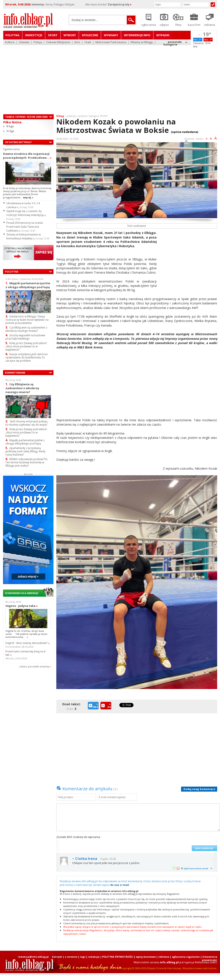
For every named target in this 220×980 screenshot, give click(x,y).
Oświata (24, 42)
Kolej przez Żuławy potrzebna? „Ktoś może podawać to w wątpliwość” (26, 346)
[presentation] (157, 843)
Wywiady (111, 35)
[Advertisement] (110, 77)
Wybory (70, 35)
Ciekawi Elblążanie (58, 42)
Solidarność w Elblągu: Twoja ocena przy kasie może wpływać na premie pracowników (27, 320)
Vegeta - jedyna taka (22, 606)
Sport (53, 35)
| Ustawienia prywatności (209, 958)
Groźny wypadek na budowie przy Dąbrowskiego (25, 337)
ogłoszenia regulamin (186, 957)
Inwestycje (34, 35)
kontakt (57, 957)
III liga (10, 126)
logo (83, 957)
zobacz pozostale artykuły (34, 666)
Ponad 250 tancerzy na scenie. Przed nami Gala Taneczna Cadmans (25, 227)
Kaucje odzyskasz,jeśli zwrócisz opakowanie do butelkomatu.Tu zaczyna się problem (27, 357)
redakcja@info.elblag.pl (33, 957)
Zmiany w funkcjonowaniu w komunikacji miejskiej (23, 236)
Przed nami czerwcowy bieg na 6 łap (25, 653)
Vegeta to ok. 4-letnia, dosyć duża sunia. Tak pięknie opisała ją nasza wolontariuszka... (26, 634)
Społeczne (90, 35)
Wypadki (163, 35)
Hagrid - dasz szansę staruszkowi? (27, 643)
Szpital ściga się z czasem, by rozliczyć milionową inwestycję (26, 213)
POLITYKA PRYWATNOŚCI (118, 957)
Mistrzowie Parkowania (111, 42)
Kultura (10, 42)
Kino (77, 42)
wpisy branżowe (146, 957)
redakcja (94, 957)
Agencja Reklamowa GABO (201, 962)
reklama (164, 957)
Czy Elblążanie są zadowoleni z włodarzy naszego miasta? (26, 329)
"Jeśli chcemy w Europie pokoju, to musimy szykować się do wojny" (27, 423)
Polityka (12, 35)
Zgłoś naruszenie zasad (196, 868)
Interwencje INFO (137, 35)
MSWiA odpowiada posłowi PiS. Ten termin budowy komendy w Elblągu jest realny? (27, 462)
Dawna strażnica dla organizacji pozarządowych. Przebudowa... (27, 156)
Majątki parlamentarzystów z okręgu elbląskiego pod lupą (28, 285)
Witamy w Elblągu (142, 42)
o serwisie (71, 957)
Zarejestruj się (120, 4)
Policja (38, 42)
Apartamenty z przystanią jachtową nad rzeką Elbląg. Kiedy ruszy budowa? (25, 451)
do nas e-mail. (120, 885)
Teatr (88, 42)
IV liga (10, 131)
